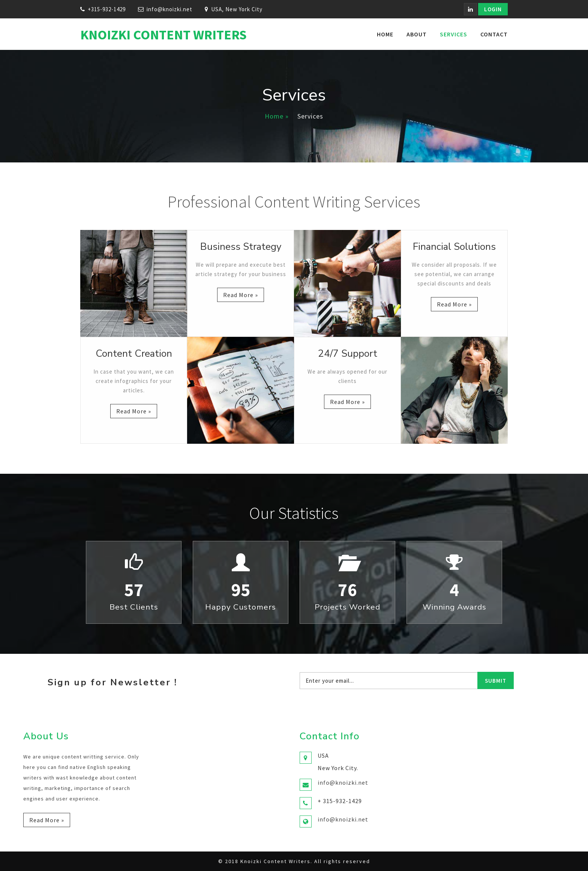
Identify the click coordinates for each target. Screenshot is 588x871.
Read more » (241, 295)
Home (385, 34)
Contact (494, 34)
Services (454, 34)
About (417, 34)
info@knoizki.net (169, 9)
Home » (277, 116)
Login (493, 9)
